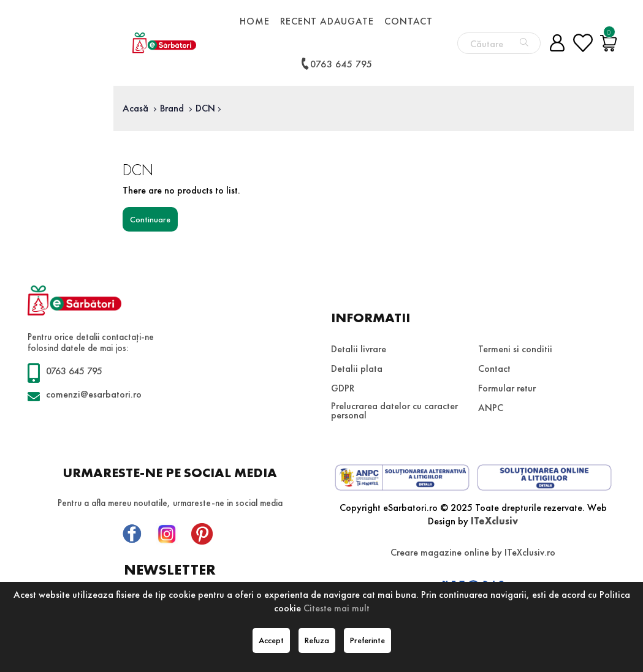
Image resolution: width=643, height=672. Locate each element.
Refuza (317, 640)
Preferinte (367, 640)
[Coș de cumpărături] (609, 43)
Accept (271, 640)
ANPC (491, 408)
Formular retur (507, 388)
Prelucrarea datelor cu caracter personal (394, 410)
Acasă (135, 108)
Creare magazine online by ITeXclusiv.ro (473, 552)
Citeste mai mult (337, 608)
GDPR (343, 388)
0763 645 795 (336, 64)
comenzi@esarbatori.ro (94, 394)
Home (254, 21)
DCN (205, 108)
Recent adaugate (327, 21)
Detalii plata (357, 368)
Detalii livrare (359, 349)
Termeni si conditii (515, 349)
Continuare (150, 219)
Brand (172, 108)
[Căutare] (524, 43)
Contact (409, 21)
